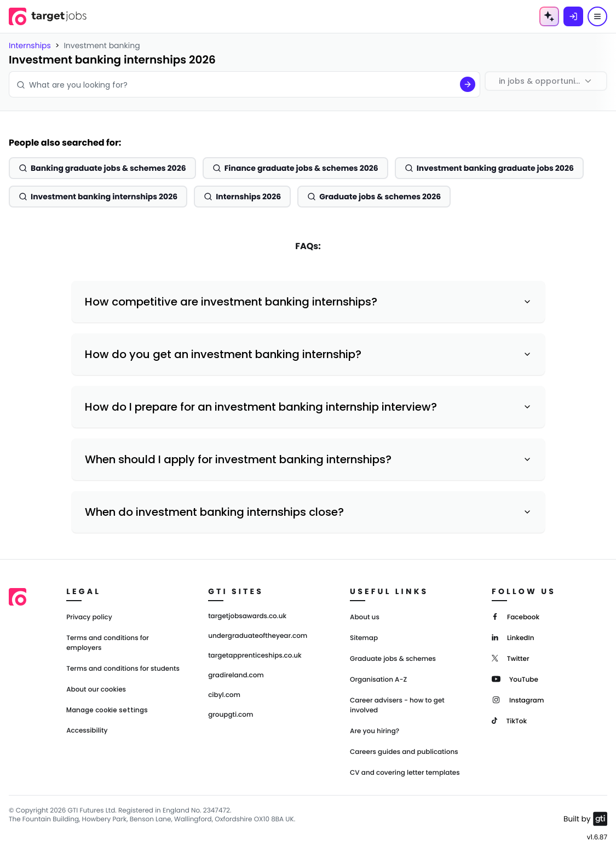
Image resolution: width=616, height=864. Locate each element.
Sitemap (364, 638)
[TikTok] (509, 720)
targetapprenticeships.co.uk (255, 656)
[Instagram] (518, 699)
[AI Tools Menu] (549, 16)
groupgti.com (231, 715)
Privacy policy (89, 617)
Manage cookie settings (107, 710)
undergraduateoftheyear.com (258, 636)
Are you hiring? (375, 731)
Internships (30, 45)
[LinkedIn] (513, 637)
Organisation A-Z (378, 680)
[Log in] (573, 16)
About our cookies (96, 690)
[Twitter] (511, 658)
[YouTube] (515, 679)
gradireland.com (236, 676)
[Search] (468, 84)
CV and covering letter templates (405, 773)
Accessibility (87, 731)
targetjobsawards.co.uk (247, 617)
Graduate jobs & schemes (393, 659)
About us (365, 617)
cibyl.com (224, 695)
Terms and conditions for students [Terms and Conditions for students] (123, 669)
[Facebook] (516, 616)
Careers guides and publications (404, 752)
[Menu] (597, 16)
